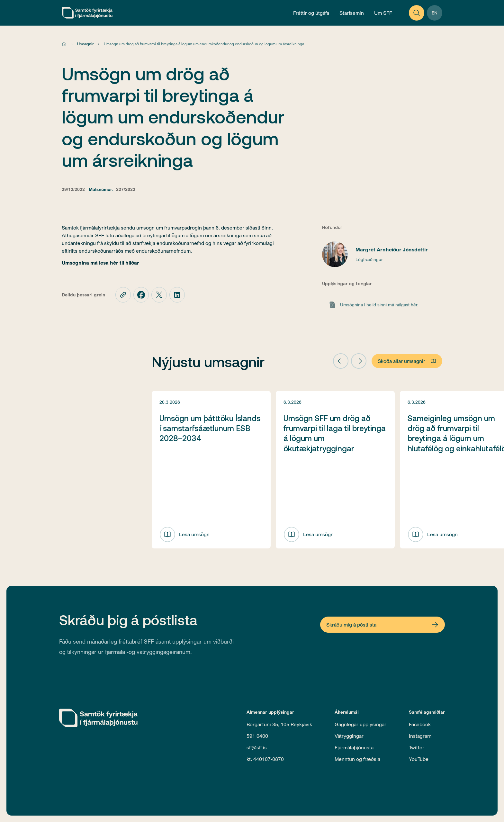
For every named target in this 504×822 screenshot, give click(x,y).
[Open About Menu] (383, 13)
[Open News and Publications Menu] (311, 13)
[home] (87, 13)
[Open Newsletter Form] (382, 625)
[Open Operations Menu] (352, 13)
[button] (341, 361)
